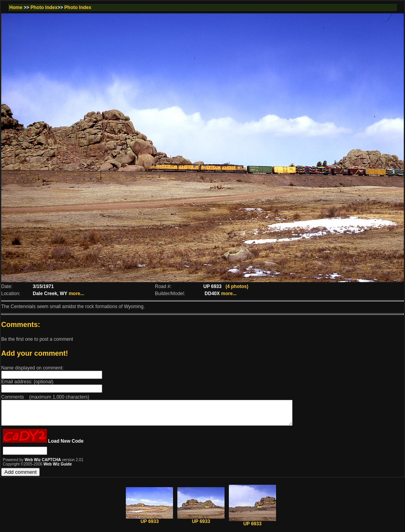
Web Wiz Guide (58, 469)
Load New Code (66, 446)
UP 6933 (149, 524)
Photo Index (44, 7)
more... (76, 294)
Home (16, 7)
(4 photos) (237, 286)
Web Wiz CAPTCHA (43, 465)
